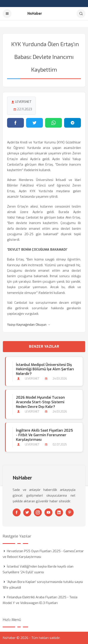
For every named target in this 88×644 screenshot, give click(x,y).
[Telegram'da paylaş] (73, 123)
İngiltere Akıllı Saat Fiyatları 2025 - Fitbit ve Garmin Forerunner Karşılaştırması (44, 435)
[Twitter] (27, 512)
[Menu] (7, 14)
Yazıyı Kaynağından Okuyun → (29, 325)
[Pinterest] (70, 512)
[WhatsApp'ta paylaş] (54, 123)
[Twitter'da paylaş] (34, 123)
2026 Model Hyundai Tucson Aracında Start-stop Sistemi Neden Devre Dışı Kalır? (40, 402)
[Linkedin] (59, 512)
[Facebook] (17, 512)
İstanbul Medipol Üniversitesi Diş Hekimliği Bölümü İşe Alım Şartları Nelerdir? (45, 369)
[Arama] (81, 14)
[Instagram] (38, 512)
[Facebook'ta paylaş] (15, 123)
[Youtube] (48, 512)
